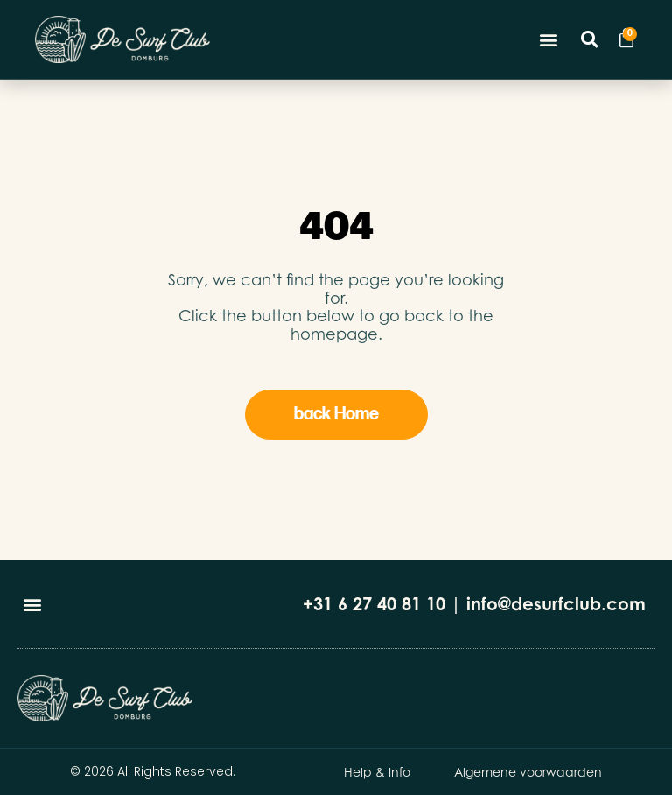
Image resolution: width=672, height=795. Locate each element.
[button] (549, 40)
